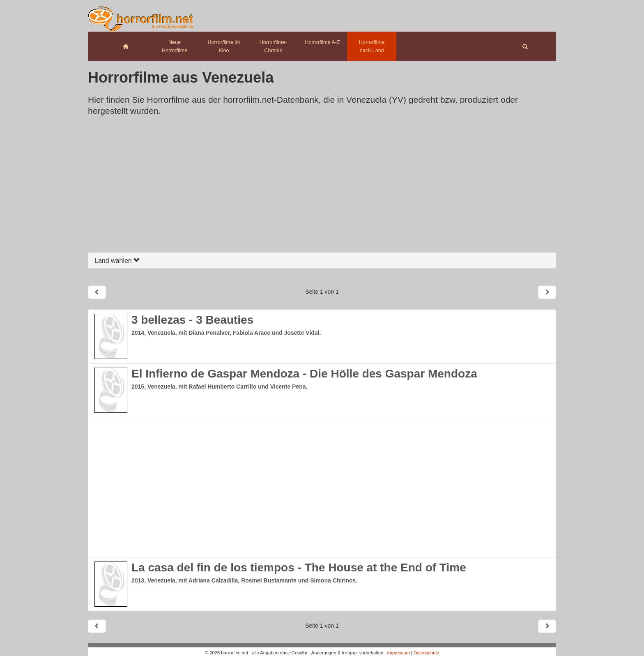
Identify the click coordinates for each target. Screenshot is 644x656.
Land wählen (117, 261)
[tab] (322, 261)
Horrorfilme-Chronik (273, 46)
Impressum (398, 653)
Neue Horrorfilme (175, 46)
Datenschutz (426, 653)
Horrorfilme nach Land (372, 46)
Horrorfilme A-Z (322, 42)
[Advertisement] (322, 186)
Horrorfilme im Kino (224, 46)
